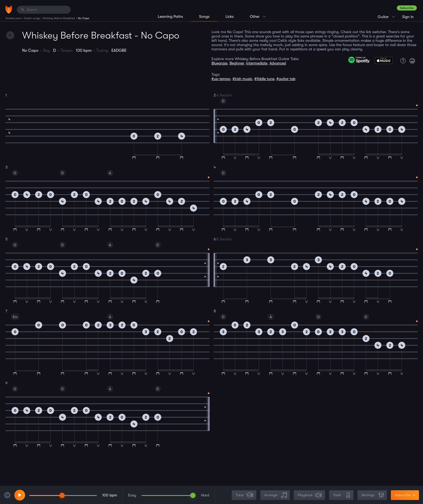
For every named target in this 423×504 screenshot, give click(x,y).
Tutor (245, 495)
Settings (373, 495)
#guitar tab (286, 79)
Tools (342, 495)
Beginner (237, 63)
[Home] (9, 9)
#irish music (242, 79)
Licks (230, 16)
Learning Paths (170, 16)
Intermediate (257, 63)
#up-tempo (221, 79)
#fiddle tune (264, 79)
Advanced (278, 63)
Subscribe (407, 8)
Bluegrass (219, 63)
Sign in (408, 17)
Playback (310, 495)
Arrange (276, 495)
